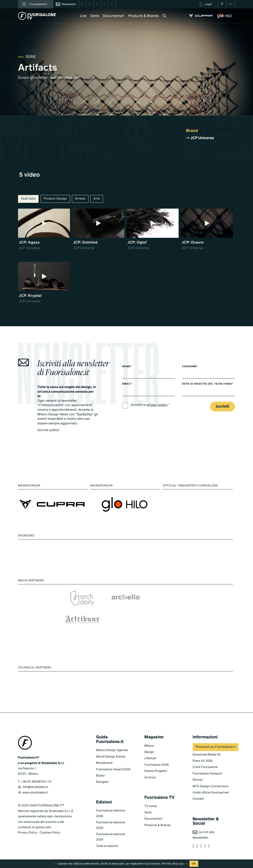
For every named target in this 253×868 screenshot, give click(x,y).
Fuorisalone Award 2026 (113, 769)
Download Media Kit (207, 755)
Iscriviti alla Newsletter (204, 835)
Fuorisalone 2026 (157, 765)
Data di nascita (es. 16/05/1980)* (208, 384)
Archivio (150, 778)
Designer (102, 782)
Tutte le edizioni (107, 846)
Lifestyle (150, 758)
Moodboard (104, 763)
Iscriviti (223, 407)
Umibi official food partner (211, 793)
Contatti (198, 799)
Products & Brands (144, 16)
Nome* (127, 367)
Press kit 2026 (203, 761)
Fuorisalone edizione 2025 (111, 825)
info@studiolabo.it (35, 787)
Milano (149, 746)
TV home (151, 806)
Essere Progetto (156, 771)
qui (181, 864)
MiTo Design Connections (211, 786)
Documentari (114, 16)
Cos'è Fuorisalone (205, 767)
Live (83, 16)
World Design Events (111, 757)
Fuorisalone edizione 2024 (111, 837)
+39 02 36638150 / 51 (36, 782)
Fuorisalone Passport (207, 774)
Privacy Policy (28, 833)
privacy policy (157, 405)
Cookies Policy (50, 833)
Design (149, 752)
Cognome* (190, 367)
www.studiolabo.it (35, 793)
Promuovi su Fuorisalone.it (216, 747)
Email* (127, 384)
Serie (95, 16)
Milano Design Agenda (112, 750)
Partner (198, 780)
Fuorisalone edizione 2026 (111, 813)
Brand (100, 776)
